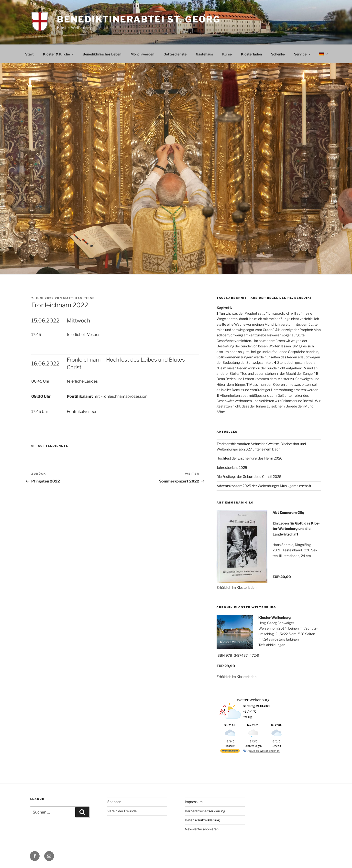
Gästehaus (204, 54)
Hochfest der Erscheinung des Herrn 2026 (249, 458)
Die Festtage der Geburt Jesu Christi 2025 (249, 477)
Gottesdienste (175, 54)
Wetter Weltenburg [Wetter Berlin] (253, 700)
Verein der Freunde (122, 811)
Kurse (227, 54)
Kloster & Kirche (59, 54)
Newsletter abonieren (202, 829)
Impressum (194, 802)
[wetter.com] (230, 752)
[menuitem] (323, 54)
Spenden (114, 802)
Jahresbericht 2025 (232, 467)
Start (29, 54)
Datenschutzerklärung (202, 820)
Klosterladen (251, 54)
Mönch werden (142, 54)
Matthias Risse (79, 298)
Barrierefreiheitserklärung (205, 811)
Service (303, 54)
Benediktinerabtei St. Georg (139, 19)
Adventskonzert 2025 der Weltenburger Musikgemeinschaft (264, 486)
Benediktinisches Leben (102, 54)
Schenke (278, 54)
